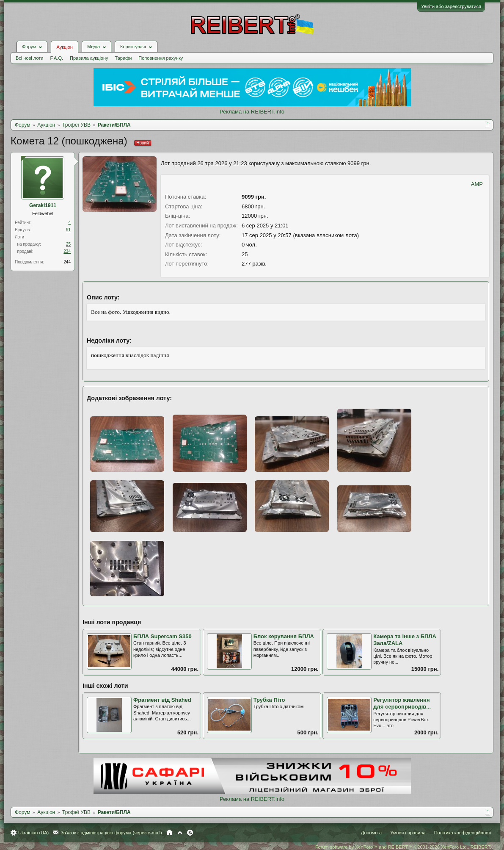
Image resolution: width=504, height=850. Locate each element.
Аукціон (64, 47)
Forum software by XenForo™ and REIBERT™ (403, 847)
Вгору (180, 833)
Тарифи (124, 58)
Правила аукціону (89, 58)
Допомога (371, 833)
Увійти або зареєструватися (451, 6)
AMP (477, 184)
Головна (169, 833)
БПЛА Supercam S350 (162, 636)
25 (68, 244)
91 (68, 230)
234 (67, 251)
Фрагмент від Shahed (162, 700)
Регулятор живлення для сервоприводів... (402, 703)
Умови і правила (408, 833)
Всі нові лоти (29, 58)
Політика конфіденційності (463, 833)
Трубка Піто (269, 700)
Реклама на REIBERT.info (252, 112)
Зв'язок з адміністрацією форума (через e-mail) (111, 833)
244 (67, 262)
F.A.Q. (56, 58)
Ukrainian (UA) (33, 833)
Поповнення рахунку (161, 58)
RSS (190, 833)
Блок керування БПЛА (284, 636)
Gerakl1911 (43, 205)
